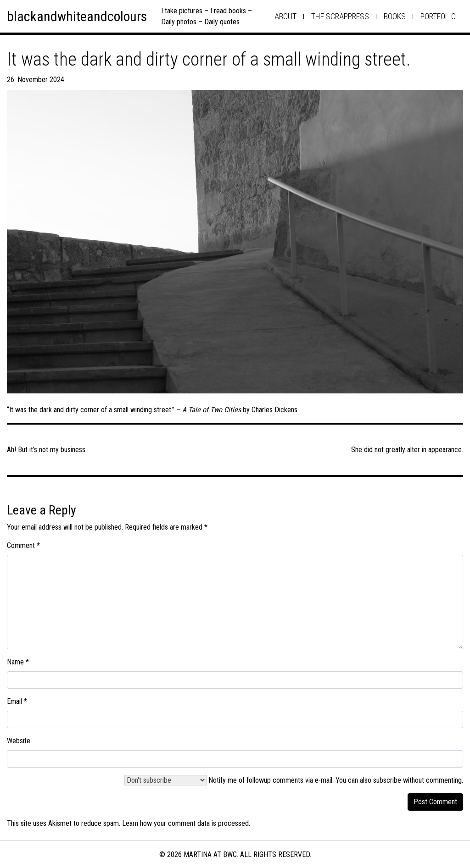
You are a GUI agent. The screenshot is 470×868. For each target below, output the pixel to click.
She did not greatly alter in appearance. (407, 450)
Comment (23, 545)
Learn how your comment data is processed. (186, 823)
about (285, 16)
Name (18, 662)
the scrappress (340, 16)
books (395, 16)
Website (19, 741)
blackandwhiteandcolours (77, 16)
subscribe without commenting (417, 780)
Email (17, 701)
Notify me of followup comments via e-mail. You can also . (294, 780)
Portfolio (438, 16)
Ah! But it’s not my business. (47, 450)
